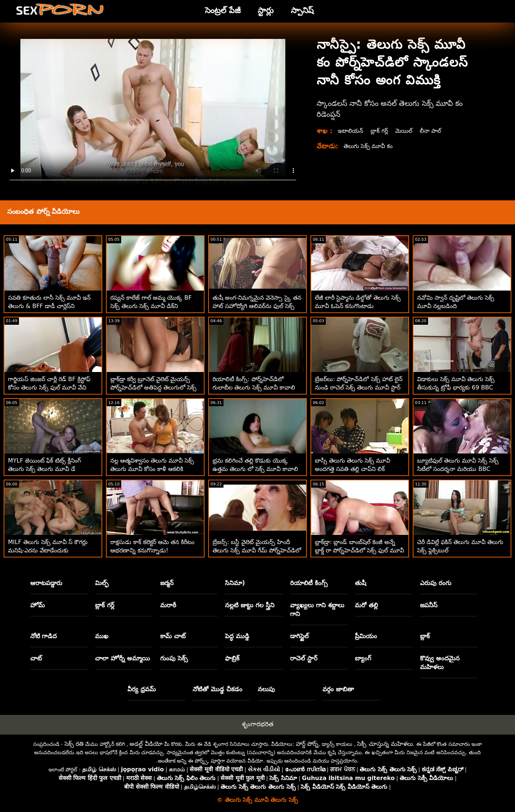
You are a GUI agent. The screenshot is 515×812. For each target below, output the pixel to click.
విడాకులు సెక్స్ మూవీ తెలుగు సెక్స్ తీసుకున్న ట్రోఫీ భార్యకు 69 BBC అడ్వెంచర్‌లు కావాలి (456, 387)
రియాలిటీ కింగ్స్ (309, 583)
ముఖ (102, 636)
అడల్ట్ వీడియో (146, 744)
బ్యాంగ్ (363, 658)
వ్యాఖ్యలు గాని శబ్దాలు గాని (317, 609)
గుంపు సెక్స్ (174, 658)
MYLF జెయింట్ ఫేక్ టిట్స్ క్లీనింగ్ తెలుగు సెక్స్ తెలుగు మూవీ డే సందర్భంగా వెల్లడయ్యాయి (44, 469)
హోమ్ (37, 605)
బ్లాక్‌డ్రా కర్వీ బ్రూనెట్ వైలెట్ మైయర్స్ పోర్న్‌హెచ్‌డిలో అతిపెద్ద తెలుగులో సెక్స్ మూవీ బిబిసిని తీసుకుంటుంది (153, 387)
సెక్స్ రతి (74, 744)
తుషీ (360, 583)
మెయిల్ (405, 131)
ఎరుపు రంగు (436, 583)
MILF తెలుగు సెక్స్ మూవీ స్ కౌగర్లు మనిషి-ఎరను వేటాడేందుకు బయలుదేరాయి (48, 550)
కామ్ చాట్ (173, 636)
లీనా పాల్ (433, 131)
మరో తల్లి (366, 605)
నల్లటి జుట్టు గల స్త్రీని (250, 605)
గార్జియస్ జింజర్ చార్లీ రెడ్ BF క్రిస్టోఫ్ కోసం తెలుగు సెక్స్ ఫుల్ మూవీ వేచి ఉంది (49, 387)
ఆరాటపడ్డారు (46, 583)
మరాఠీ (168, 605)
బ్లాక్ (425, 636)
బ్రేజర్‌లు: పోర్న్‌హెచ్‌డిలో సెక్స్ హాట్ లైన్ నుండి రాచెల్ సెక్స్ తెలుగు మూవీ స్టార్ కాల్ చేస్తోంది (359, 387)
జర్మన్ (167, 583)
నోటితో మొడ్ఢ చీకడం (217, 689)
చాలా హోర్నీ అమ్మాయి (122, 658)
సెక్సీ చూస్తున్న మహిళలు (385, 744)
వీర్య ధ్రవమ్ (142, 689)
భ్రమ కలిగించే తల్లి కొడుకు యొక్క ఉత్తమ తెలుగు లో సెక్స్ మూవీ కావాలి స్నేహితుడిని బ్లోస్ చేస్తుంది (255, 469)
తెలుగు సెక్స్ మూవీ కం (369, 146)
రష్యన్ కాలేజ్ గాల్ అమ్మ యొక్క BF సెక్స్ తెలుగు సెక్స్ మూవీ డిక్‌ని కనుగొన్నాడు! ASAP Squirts (151, 306)
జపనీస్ (429, 605)
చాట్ (36, 658)
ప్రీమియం (366, 636)
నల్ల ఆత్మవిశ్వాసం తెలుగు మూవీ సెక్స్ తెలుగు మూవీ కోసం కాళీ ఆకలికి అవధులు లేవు (152, 469)
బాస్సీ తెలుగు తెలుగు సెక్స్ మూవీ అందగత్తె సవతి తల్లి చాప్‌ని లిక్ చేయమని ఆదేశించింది (352, 469)
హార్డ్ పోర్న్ (307, 744)
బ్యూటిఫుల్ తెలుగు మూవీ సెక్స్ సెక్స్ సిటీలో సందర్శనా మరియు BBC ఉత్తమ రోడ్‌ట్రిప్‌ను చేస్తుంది (458, 469)
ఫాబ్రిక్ (232, 658)
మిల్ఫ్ (102, 583)
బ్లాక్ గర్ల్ (380, 131)
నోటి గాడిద (44, 636)
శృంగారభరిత (257, 724)
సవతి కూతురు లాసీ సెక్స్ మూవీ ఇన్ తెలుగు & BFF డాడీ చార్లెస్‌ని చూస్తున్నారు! (49, 306)
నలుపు (266, 689)
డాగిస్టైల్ (299, 636)
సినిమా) (235, 583)
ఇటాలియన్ (351, 131)
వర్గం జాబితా (338, 689)
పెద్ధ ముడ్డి (237, 636)
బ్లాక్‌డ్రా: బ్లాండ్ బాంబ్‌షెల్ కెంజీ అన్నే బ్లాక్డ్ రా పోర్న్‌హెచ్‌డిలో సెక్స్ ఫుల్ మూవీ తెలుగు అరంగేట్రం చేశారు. (359, 550)
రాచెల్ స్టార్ (304, 658)
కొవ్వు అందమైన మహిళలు (440, 663)
